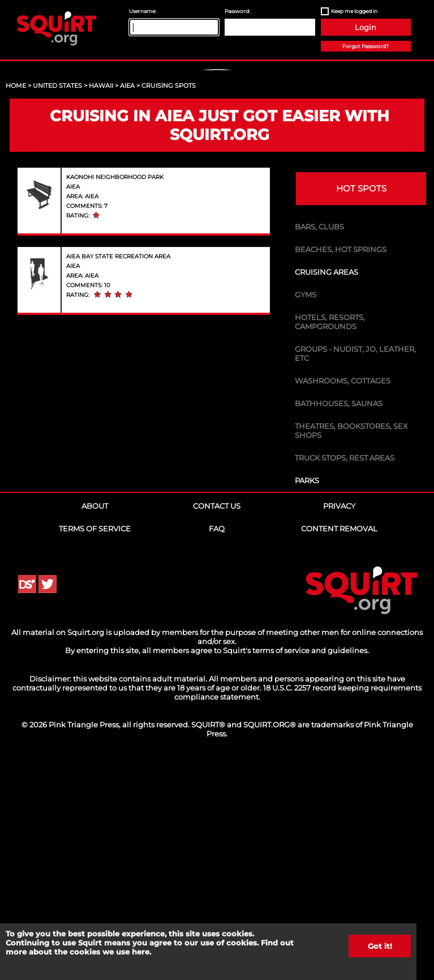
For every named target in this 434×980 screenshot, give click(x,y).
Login (366, 27)
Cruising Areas (326, 489)
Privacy (339, 723)
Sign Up (218, 165)
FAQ (217, 746)
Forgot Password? (366, 46)
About (95, 723)
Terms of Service (95, 746)
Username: (143, 11)
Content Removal (339, 746)
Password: (237, 11)
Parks (307, 698)
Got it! (380, 946)
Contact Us (217, 723)
